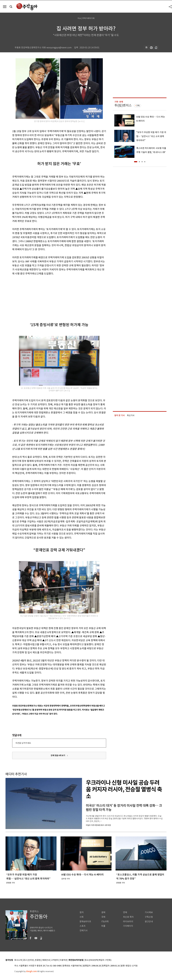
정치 (82, 912)
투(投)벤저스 (123, 105)
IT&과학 (105, 922)
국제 (103, 917)
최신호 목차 (128, 917)
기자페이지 (128, 926)
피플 (103, 926)
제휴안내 (46, 960)
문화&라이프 (85, 922)
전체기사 (84, 931)
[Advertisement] (52, 297)
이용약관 (63, 960)
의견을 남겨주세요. (23, 743)
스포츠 (83, 926)
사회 (82, 917)
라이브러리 (128, 922)
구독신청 (149, 917)
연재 (125, 912)
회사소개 (18, 960)
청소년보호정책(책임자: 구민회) (98, 960)
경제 (103, 912)
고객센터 (55, 960)
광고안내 (149, 922)
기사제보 (149, 912)
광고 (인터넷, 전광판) (32, 960)
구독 (138, 106)
